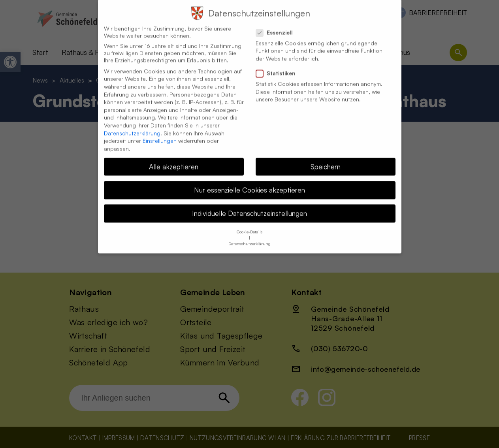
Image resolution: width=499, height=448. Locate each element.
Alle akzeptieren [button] (174, 157)
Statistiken (279, 64)
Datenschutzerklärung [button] (249, 234)
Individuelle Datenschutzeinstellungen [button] (249, 204)
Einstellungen (160, 131)
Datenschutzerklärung (132, 123)
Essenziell (278, 23)
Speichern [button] (326, 157)
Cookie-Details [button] (249, 222)
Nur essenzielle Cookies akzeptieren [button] (249, 180)
